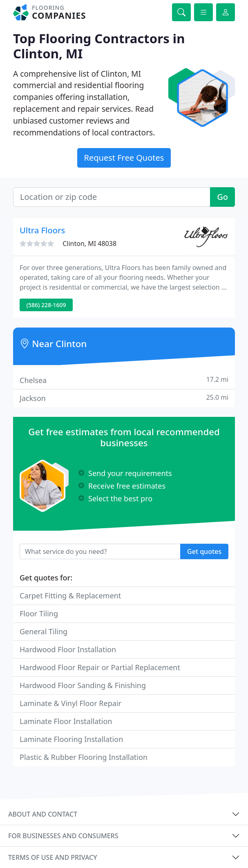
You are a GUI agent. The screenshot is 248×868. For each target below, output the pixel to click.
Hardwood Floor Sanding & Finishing (83, 685)
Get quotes (204, 551)
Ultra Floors (42, 230)
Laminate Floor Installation (66, 721)
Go (222, 197)
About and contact (43, 814)
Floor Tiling (39, 613)
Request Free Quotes (124, 158)
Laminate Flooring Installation (71, 739)
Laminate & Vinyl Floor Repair (70, 703)
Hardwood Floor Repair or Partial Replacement (100, 667)
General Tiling (44, 631)
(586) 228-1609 (46, 305)
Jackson (124, 398)
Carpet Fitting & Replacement (70, 596)
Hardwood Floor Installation (68, 649)
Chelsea (124, 380)
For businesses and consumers (63, 836)
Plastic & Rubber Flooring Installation (84, 757)
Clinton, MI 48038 (89, 244)
